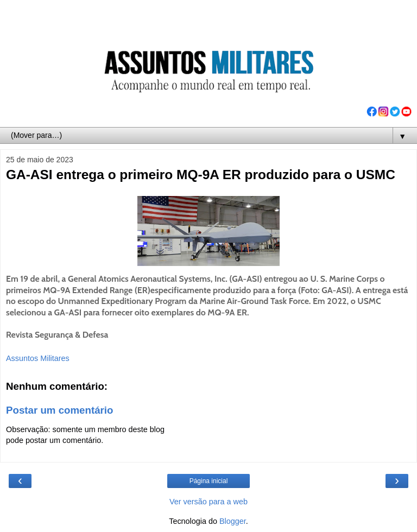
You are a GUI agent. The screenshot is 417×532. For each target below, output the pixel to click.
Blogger (233, 521)
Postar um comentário (59, 410)
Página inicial (209, 481)
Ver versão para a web (208, 502)
